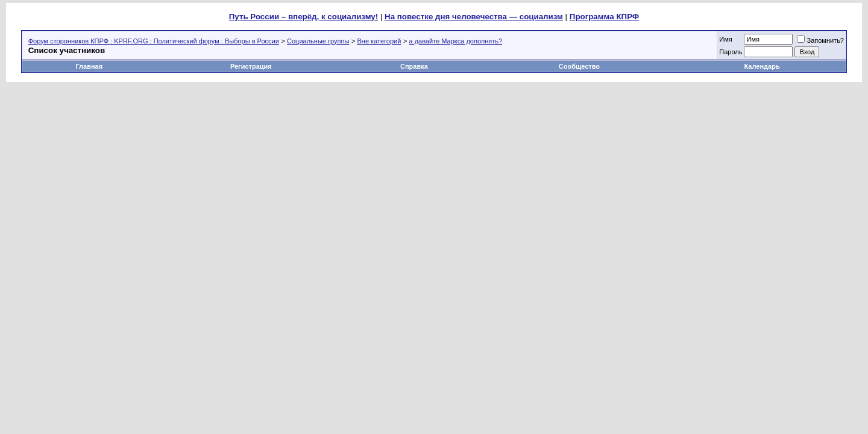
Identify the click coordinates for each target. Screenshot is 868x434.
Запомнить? (820, 40)
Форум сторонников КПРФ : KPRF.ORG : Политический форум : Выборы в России (154, 41)
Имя (725, 39)
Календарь (762, 66)
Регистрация (251, 66)
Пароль (731, 52)
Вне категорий (379, 41)
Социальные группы (318, 41)
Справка (414, 66)
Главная (89, 66)
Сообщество (580, 66)
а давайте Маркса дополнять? (456, 41)
